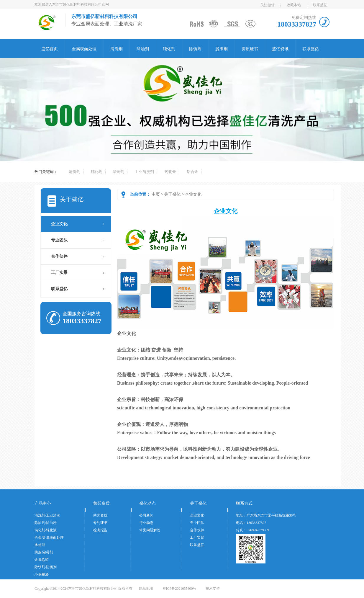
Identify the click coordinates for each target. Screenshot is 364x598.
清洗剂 (117, 49)
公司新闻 (146, 515)
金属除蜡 (42, 560)
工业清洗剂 (144, 172)
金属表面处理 (84, 49)
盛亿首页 (50, 49)
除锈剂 (195, 49)
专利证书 (100, 523)
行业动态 (146, 523)
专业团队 (59, 240)
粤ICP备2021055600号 (179, 589)
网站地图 (146, 589)
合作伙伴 (59, 256)
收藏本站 (294, 5)
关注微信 (268, 5)
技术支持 (213, 589)
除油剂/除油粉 (46, 523)
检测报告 (100, 530)
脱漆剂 (222, 49)
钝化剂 (169, 49)
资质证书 (250, 49)
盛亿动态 (147, 503)
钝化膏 (170, 172)
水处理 (40, 545)
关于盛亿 (172, 194)
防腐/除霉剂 (44, 552)
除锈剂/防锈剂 (46, 567)
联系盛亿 (320, 5)
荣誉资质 (101, 503)
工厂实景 (59, 273)
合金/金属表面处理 (49, 537)
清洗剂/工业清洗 (47, 515)
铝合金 (192, 172)
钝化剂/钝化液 (46, 530)
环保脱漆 (42, 574)
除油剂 (143, 49)
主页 (156, 194)
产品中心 (43, 503)
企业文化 (193, 194)
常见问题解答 (150, 530)
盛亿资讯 (280, 49)
